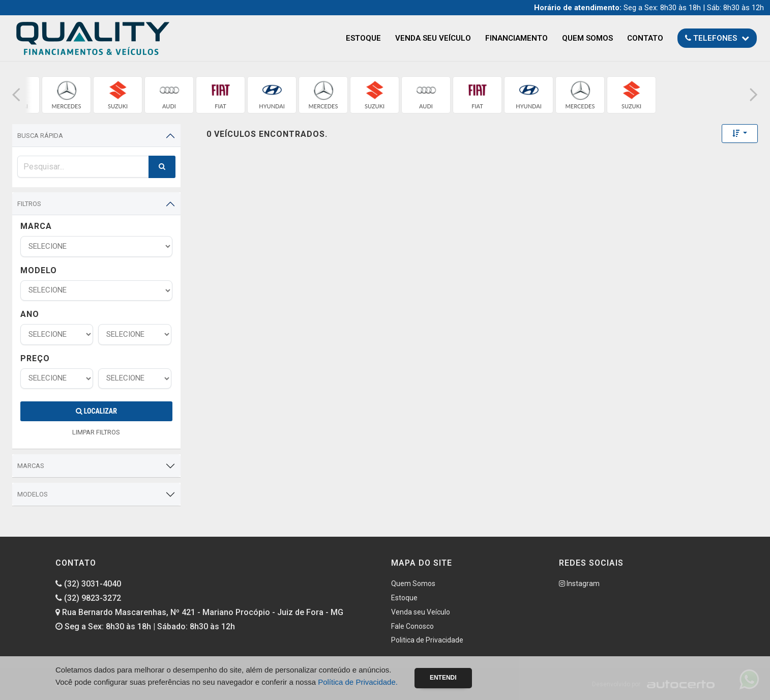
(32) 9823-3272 (88, 598)
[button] (16, 95)
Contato (645, 38)
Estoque (363, 38)
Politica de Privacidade (427, 640)
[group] (66, 95)
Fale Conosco (412, 626)
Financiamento (516, 38)
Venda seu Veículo (433, 38)
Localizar (96, 411)
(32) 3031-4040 (88, 584)
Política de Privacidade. (358, 682)
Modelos (33, 494)
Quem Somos (587, 38)
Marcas (31, 466)
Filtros (29, 204)
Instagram (579, 584)
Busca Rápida (40, 136)
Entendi (443, 678)
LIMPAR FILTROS (96, 432)
